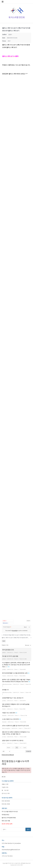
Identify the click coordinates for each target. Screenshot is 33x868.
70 (17, 748)
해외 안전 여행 (6, 821)
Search (29, 751)
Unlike (5, 623)
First (9, 748)
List (4, 641)
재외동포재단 (5, 815)
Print (28, 621)
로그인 (4, 777)
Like (4, 621)
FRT (22, 865)
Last (25, 748)
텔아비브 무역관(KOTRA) (9, 818)
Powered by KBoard (8, 755)
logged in (15, 631)
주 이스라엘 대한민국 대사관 (10, 812)
